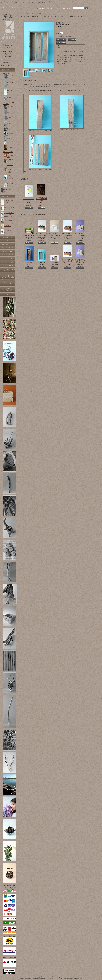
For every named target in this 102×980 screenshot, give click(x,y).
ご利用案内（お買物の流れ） (46, 8)
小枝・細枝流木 (10, 107)
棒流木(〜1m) (10, 76)
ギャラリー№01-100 (7, 248)
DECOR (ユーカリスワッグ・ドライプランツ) (10, 162)
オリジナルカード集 (8, 266)
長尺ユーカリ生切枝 (9, 208)
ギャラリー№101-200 (8, 251)
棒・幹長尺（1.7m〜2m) (8, 201)
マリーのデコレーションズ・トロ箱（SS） (55, 236)
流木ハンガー (10, 142)
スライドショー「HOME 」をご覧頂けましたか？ (8, 271)
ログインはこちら (7, 48)
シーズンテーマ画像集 (8, 262)
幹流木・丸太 (10, 118)
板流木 (9, 98)
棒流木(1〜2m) (10, 83)
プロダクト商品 (8, 220)
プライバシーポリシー (8, 258)
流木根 (9, 124)
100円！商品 (7, 226)
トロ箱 (29, 263)
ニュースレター (6, 294)
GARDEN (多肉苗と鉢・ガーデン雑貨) (10, 170)
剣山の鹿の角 (10, 185)
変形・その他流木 (10, 129)
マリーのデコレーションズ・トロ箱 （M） (67, 261)
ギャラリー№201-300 (8, 255)
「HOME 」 (7, 55)
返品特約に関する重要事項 (64, 36)
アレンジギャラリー (8, 244)
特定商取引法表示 (7, 237)
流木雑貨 (9, 148)
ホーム (22, 13)
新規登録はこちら (7, 45)
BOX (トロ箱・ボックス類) (10, 155)
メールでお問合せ (62, 8)
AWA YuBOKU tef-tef (29, 201)
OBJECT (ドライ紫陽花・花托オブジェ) (10, 178)
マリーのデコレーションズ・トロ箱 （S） (42, 236)
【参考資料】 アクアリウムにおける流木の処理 (8, 278)
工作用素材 (6, 73)
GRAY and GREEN (8, 152)
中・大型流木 (10, 135)
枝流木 (9, 113)
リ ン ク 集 (5, 241)
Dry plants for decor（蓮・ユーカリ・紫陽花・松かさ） (9, 215)
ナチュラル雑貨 (7, 139)
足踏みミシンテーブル (9, 190)
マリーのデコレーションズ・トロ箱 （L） (67, 236)
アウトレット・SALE (9, 231)
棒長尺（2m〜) (10, 91)
